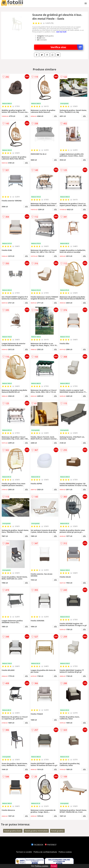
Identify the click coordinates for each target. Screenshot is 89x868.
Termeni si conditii (24, 852)
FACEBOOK (37, 845)
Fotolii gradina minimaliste (36, 831)
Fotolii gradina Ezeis (13, 831)
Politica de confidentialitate (45, 852)
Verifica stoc (67, 47)
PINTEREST (51, 845)
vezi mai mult (61, 32)
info (26, 116)
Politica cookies (65, 852)
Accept (54, 866)
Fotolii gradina (57, 831)
